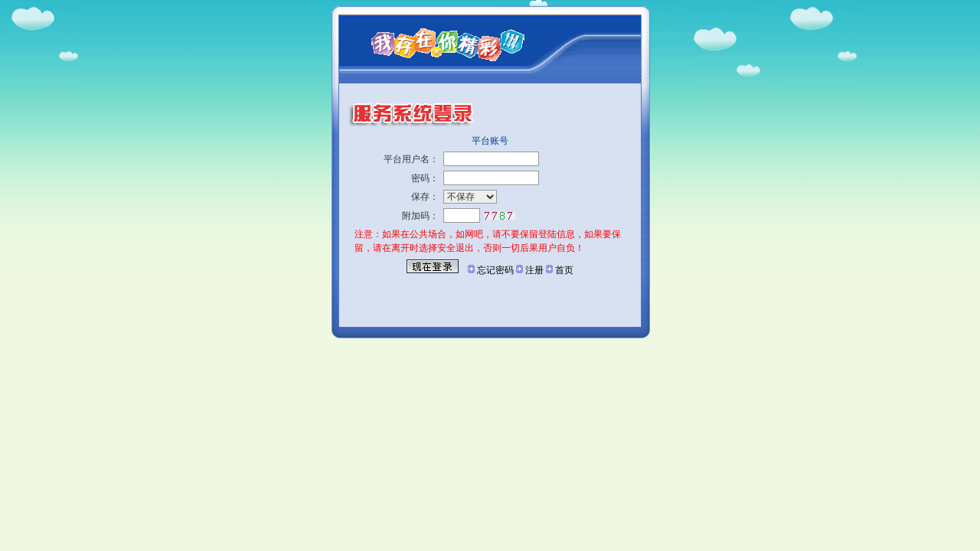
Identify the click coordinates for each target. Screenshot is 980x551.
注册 (534, 270)
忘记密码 (495, 270)
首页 (564, 270)
